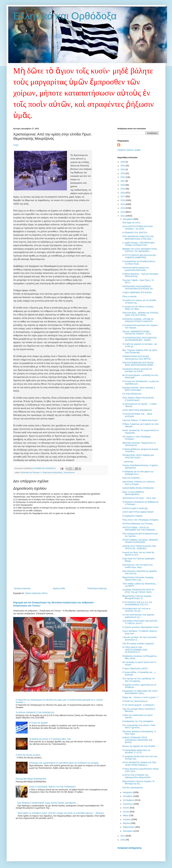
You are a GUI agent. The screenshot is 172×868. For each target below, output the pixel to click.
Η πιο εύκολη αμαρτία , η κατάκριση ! (139, 705)
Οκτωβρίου (128, 796)
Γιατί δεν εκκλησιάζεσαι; (133, 788)
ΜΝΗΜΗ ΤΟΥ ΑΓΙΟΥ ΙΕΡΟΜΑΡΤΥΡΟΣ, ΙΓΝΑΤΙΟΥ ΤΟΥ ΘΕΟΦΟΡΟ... (140, 250)
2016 (123, 200)
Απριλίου (127, 819)
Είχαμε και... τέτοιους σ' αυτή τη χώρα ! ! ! (140, 697)
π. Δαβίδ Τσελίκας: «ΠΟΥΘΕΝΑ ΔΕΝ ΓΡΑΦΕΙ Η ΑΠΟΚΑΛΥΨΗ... (138, 244)
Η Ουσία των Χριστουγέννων (135, 701)
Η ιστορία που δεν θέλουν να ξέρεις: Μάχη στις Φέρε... (138, 308)
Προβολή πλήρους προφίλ (129, 150)
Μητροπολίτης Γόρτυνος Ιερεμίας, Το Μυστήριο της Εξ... (138, 783)
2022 (123, 177)
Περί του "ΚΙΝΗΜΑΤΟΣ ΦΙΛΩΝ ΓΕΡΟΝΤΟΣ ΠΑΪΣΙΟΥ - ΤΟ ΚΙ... (137, 333)
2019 (123, 189)
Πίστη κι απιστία (129, 297)
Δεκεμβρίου (128, 219)
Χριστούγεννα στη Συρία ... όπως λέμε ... (140, 498)
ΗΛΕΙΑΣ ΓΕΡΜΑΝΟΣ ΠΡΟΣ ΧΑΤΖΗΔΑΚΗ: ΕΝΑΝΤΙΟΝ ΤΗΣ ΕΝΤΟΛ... (137, 740)
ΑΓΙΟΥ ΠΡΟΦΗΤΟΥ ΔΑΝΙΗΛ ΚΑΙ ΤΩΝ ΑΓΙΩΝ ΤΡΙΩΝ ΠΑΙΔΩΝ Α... (139, 764)
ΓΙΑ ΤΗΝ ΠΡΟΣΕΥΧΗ (132, 394)
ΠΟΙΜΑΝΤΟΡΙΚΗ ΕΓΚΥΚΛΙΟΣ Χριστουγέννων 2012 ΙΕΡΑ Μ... (137, 358)
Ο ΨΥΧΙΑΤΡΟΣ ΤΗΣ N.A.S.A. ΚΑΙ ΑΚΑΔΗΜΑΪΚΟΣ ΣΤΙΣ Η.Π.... (137, 603)
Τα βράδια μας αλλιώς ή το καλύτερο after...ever (50, 739)
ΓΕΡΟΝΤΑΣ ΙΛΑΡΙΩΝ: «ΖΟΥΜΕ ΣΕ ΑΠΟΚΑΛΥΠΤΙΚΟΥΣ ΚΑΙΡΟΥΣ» (138, 320)
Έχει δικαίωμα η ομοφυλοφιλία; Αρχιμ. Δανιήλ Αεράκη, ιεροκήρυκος (47, 803)
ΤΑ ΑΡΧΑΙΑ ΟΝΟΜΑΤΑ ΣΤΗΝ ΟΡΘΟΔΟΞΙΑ (35, 713)
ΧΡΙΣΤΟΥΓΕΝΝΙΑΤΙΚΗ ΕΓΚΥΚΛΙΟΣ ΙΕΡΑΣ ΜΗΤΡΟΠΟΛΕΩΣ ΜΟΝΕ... (139, 364)
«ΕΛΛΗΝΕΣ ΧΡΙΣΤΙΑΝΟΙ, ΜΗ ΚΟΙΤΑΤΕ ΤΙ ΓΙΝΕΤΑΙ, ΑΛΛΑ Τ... (140, 622)
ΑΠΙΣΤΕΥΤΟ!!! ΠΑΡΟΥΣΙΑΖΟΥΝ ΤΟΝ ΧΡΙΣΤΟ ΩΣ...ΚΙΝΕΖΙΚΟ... (139, 547)
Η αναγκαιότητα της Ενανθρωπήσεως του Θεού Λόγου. (139, 263)
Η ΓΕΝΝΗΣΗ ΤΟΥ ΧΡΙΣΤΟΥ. (135, 233)
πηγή (16, 145)
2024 (123, 169)
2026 (123, 162)
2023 (123, 173)
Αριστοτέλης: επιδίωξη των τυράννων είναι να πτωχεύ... (139, 483)
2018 (123, 193)
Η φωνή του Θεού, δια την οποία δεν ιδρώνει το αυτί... (138, 554)
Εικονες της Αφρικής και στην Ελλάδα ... (140, 746)
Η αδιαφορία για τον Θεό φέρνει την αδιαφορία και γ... (138, 473)
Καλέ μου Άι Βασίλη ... (132, 478)
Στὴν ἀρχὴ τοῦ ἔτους (131, 223)
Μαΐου (126, 816)
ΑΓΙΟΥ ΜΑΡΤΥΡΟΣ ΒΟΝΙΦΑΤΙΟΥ (137, 410)
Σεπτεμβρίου (129, 800)
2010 (123, 840)
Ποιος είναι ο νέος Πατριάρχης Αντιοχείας (140, 520)
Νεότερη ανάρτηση (22, 588)
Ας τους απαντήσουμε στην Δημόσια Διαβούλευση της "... (138, 616)
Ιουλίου (126, 808)
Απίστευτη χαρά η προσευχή (135, 508)
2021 (123, 181)
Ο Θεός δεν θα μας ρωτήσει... (29, 755)
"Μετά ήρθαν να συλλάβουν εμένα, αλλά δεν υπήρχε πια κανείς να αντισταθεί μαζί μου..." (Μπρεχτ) (61, 813)
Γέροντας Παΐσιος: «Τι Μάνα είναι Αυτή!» (140, 420)
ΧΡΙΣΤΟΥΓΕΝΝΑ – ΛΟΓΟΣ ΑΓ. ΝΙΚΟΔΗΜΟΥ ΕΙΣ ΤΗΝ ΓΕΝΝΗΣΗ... (140, 529)
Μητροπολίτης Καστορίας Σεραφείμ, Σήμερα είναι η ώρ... (138, 579)
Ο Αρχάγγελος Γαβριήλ (132, 516)
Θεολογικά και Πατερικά (30, 472)
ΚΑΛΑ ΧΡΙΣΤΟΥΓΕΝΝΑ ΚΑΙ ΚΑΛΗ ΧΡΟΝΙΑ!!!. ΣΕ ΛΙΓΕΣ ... (138, 228)
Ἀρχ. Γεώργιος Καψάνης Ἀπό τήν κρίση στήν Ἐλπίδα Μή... (140, 351)
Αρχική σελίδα (59, 588)
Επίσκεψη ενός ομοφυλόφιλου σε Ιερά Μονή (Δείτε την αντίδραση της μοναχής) (64, 763)
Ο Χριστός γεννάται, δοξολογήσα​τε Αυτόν (140, 627)
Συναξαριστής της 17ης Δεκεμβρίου (138, 721)
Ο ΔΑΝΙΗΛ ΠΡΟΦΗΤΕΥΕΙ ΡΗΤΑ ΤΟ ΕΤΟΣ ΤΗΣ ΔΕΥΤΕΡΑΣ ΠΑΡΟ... (138, 591)
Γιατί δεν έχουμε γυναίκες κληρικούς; (138, 644)
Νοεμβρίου (128, 792)
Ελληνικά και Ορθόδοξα (65, 16)
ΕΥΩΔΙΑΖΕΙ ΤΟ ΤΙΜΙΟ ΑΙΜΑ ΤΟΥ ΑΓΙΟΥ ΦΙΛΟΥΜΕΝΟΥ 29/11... (140, 692)
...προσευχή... (129, 462)
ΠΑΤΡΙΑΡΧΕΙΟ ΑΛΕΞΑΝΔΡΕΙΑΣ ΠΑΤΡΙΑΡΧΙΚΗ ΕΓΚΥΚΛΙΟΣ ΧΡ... (138, 288)
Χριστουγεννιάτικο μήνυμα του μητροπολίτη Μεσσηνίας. (136, 269)
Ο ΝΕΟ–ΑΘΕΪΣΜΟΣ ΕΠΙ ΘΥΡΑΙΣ (137, 293)
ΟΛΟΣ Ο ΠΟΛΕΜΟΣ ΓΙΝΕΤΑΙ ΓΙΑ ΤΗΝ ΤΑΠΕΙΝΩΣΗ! (53, 787)
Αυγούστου (128, 804)
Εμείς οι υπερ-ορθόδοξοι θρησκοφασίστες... (133, 493)
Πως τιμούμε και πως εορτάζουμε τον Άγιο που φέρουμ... (139, 680)
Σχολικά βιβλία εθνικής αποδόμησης (138, 488)
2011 (123, 836)
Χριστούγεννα (69, 472)
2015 (123, 204)
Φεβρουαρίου (129, 827)
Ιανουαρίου (128, 831)
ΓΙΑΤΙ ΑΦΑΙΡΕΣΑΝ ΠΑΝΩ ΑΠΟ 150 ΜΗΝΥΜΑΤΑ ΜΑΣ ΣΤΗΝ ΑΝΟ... (138, 238)
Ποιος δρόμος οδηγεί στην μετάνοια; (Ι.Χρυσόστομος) (138, 399)
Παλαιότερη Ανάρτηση (97, 588)
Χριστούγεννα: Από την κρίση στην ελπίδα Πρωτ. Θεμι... (138, 566)
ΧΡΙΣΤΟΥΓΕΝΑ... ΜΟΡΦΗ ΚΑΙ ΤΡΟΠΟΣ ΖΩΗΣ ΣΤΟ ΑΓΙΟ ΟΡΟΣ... (140, 314)
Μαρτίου (127, 823)
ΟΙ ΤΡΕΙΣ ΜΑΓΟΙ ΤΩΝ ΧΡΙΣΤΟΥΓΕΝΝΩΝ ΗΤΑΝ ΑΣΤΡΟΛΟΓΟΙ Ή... (135, 650)
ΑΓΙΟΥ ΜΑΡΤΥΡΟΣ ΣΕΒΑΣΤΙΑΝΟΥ (138, 512)
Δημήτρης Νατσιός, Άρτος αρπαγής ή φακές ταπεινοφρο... (139, 389)
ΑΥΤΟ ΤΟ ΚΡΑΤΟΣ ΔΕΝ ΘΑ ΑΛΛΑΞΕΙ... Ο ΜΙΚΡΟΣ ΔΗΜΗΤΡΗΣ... (140, 256)
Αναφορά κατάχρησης (130, 848)
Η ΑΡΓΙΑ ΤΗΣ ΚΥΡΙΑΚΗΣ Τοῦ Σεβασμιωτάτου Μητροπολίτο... (137, 776)
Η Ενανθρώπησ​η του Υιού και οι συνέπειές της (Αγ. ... (136, 610)
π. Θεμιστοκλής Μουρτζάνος (52, 472)
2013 (123, 212)
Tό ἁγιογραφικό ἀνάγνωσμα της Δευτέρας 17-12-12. (136, 751)
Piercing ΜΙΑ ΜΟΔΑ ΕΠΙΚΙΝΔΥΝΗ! (31, 779)
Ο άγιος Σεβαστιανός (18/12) (135, 668)
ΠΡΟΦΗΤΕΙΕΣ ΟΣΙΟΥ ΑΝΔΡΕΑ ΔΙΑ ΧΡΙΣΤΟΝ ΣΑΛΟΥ (138, 456)
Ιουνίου (126, 812)
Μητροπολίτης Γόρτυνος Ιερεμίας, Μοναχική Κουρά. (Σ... (137, 597)
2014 (123, 208)
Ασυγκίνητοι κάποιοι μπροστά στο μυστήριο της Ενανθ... (137, 370)
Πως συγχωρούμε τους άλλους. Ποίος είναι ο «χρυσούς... (139, 726)
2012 (123, 216)
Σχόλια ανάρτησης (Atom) (36, 593)
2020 (123, 185)
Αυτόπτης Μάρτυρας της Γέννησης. (138, 524)
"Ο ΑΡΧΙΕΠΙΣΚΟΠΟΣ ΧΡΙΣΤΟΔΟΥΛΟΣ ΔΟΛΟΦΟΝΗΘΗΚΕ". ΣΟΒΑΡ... (140, 339)
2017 (123, 197)
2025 (123, 166)
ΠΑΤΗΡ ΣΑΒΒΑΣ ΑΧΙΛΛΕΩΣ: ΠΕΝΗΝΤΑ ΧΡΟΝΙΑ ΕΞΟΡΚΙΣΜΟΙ (140, 541)
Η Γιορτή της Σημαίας (39, 723)
